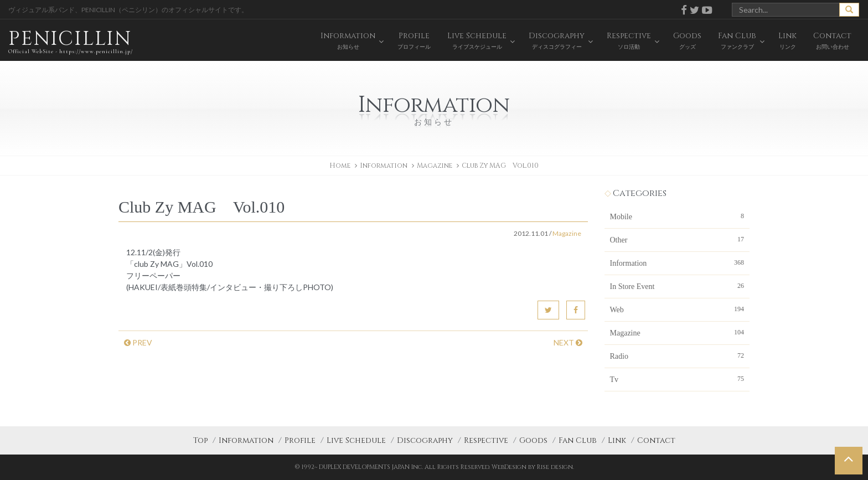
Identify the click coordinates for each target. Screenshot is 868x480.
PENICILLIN (71, 41)
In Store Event (677, 286)
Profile (300, 440)
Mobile (677, 216)
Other (677, 239)
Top (200, 440)
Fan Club (578, 440)
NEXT (568, 342)
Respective (486, 440)
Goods (533, 440)
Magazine (435, 166)
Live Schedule (356, 440)
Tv (677, 379)
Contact (656, 440)
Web (677, 309)
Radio (677, 355)
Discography (425, 440)
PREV (138, 342)
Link (617, 440)
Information (677, 262)
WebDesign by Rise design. (533, 467)
